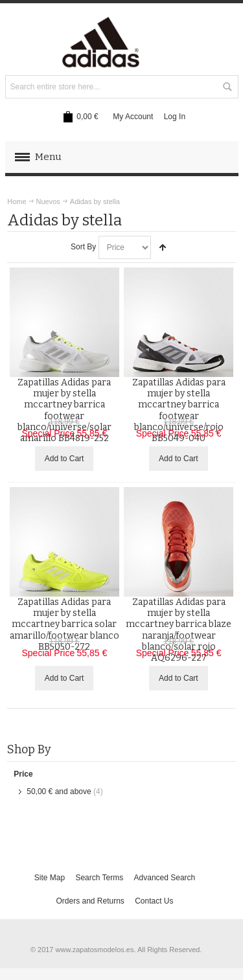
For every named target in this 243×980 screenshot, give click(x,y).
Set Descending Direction (163, 247)
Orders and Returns (90, 901)
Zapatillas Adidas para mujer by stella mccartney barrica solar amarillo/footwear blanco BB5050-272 (64, 624)
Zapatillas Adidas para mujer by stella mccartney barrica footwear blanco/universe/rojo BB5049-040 (179, 410)
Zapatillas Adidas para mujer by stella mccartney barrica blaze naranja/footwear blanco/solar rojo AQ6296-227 (179, 630)
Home (17, 201)
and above (59, 792)
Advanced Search (165, 878)
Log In (175, 117)
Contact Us (154, 901)
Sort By (83, 247)
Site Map (50, 878)
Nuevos (48, 201)
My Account (133, 117)
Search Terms (99, 878)
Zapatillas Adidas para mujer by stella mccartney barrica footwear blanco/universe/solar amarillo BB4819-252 (64, 410)
